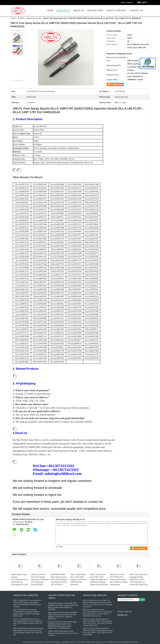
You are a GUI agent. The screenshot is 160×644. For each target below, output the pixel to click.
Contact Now (111, 84)
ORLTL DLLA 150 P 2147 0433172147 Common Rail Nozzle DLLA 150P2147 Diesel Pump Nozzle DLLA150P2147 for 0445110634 (119, 582)
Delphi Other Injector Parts (62, 597)
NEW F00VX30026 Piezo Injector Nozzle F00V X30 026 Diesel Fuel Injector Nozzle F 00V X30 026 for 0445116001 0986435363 (59, 582)
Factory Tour (95, 11)
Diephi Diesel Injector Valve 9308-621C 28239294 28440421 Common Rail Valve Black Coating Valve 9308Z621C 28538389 (63, 606)
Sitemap (128, 612)
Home (50, 11)
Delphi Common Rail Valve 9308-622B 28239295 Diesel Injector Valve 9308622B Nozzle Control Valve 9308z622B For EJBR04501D (62, 625)
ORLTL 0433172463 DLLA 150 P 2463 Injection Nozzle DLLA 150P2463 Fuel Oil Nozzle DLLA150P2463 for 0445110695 (79, 582)
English (145, 2)
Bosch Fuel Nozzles (34, 18)
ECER (135, 642)
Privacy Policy (28, 642)
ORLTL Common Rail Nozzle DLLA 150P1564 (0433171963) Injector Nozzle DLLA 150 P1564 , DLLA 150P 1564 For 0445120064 (98, 632)
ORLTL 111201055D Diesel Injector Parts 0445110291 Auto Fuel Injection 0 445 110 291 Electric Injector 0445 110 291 (28, 622)
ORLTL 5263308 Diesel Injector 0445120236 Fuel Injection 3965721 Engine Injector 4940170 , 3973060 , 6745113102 (27, 613)
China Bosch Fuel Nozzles (44, 642)
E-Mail (120, 612)
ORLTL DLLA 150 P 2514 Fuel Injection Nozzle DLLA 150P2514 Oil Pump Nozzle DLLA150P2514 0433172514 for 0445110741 (40, 582)
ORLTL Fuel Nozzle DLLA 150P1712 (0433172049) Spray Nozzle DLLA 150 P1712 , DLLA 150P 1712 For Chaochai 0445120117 (97, 604)
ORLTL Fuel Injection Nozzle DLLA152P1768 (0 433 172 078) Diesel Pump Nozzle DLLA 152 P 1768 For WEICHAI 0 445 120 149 (97, 613)
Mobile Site (123, 615)
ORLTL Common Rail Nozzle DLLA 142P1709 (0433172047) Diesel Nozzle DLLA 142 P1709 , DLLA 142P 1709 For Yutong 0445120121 (98, 622)
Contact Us (136, 11)
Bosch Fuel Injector (26, 595)
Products (62, 11)
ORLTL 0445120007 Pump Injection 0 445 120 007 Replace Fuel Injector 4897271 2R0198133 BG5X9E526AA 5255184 (27, 604)
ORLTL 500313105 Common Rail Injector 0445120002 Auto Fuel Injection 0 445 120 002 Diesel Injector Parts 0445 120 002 (28, 632)
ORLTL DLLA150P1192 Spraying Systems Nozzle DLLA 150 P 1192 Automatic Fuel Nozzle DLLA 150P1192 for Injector (139, 581)
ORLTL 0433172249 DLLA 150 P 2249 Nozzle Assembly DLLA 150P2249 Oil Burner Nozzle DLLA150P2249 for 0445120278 (99, 581)
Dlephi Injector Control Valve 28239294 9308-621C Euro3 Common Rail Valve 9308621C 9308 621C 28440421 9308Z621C (62, 616)
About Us (78, 11)
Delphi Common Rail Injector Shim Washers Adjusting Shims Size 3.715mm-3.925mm (63, 633)
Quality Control (117, 11)
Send (142, 600)
